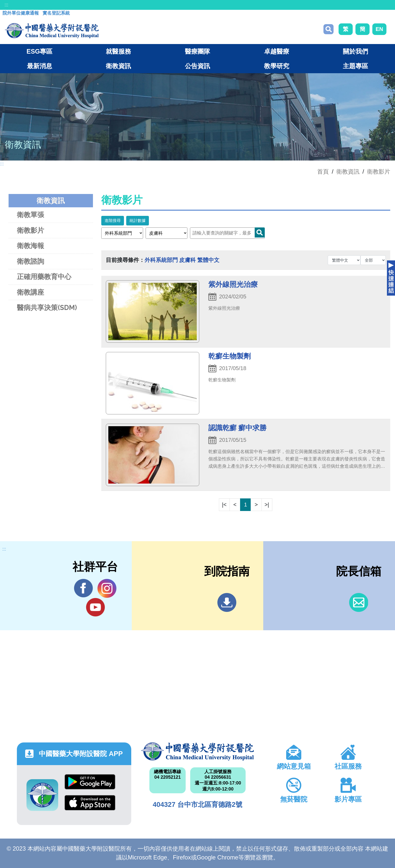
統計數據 (138, 221)
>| (267, 505)
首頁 (323, 172)
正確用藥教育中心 (44, 277)
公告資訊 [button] (197, 66)
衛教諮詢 (30, 261)
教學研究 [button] (277, 66)
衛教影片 (379, 172)
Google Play (90, 782)
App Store (90, 803)
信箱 (359, 602)
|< (224, 505)
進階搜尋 (113, 221)
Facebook (84, 588)
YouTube (95, 607)
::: (6, 5)
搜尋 (328, 29)
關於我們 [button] (355, 51)
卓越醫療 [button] (277, 51)
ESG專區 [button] (39, 51)
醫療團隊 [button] (197, 51)
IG (107, 588)
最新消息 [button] (40, 66)
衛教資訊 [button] (118, 66)
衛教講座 (30, 292)
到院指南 (227, 602)
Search (260, 232)
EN (379, 29)
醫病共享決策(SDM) (47, 308)
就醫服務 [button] (118, 51)
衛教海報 (30, 246)
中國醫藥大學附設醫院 (197, 752)
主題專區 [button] (355, 66)
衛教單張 (30, 215)
